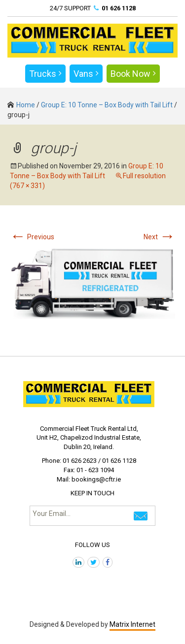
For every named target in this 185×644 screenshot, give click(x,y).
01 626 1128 (119, 8)
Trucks (45, 74)
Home (21, 105)
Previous (32, 237)
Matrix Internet (132, 624)
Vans (86, 74)
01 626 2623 (80, 461)
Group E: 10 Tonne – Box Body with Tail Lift (107, 105)
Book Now (133, 74)
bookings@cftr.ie (96, 479)
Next (159, 237)
